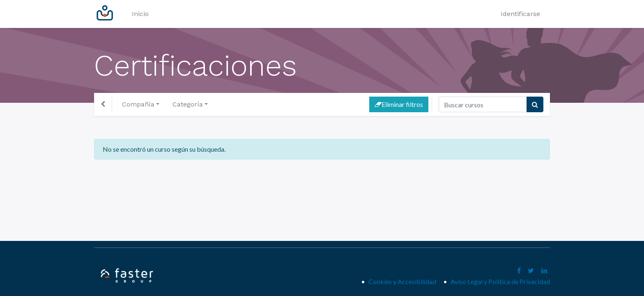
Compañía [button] (138, 104)
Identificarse (520, 14)
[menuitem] (140, 14)
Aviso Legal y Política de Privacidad (500, 281)
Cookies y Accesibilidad (404, 281)
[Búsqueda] (535, 104)
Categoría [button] (188, 104)
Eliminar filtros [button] (399, 104)
